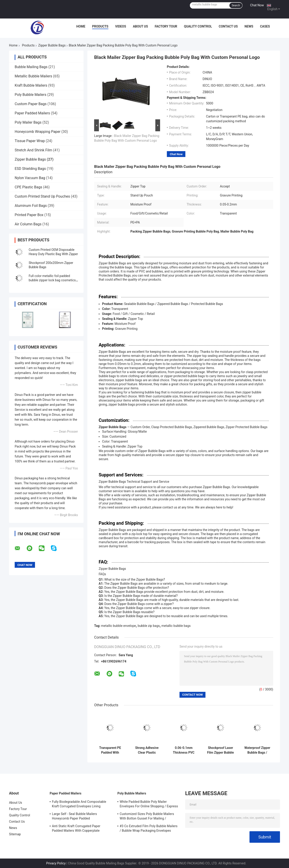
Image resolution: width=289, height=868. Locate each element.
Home (81, 26)
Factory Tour (166, 26)
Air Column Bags (28, 224)
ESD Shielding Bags (30, 169)
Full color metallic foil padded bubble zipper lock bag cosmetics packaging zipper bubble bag (52, 280)
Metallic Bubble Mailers (33, 76)
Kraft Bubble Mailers (31, 85)
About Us (140, 26)
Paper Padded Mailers (32, 113)
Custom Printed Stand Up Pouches (42, 196)
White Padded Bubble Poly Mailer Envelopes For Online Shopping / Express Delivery (149, 805)
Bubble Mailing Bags (31, 67)
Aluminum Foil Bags (31, 206)
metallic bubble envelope (119, 626)
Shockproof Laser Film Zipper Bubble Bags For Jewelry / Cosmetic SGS (220, 750)
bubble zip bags (149, 626)
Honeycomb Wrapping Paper (38, 132)
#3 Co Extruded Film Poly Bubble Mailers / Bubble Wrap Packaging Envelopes (149, 828)
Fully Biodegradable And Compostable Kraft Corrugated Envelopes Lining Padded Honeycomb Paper (79, 805)
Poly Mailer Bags (28, 122)
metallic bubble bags (176, 626)
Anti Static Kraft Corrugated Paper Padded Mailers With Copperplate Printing (76, 829)
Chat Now (257, 5)
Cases (265, 26)
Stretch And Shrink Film (33, 150)
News (249, 26)
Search (236, 5)
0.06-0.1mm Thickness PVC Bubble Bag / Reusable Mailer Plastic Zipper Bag (184, 750)
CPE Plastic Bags (28, 187)
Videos (121, 26)
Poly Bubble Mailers (30, 95)
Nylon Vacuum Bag (30, 178)
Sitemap (15, 834)
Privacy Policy (56, 863)
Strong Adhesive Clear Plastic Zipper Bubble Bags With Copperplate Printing (147, 750)
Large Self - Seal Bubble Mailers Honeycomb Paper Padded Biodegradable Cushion (74, 817)
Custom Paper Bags (31, 104)
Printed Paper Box (29, 215)
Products (100, 26)
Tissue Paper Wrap (30, 141)
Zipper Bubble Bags (52, 45)
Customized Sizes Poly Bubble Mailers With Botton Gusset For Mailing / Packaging (147, 817)
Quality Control (198, 26)
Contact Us (228, 26)
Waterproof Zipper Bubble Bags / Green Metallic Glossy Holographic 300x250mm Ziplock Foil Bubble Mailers (257, 750)
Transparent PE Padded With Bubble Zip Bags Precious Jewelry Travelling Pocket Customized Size (110, 750)
